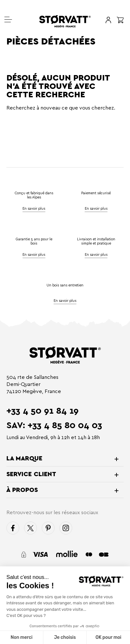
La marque (24, 458)
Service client (31, 474)
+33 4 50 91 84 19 (43, 411)
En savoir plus (96, 208)
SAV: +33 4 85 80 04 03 (54, 425)
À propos (22, 490)
